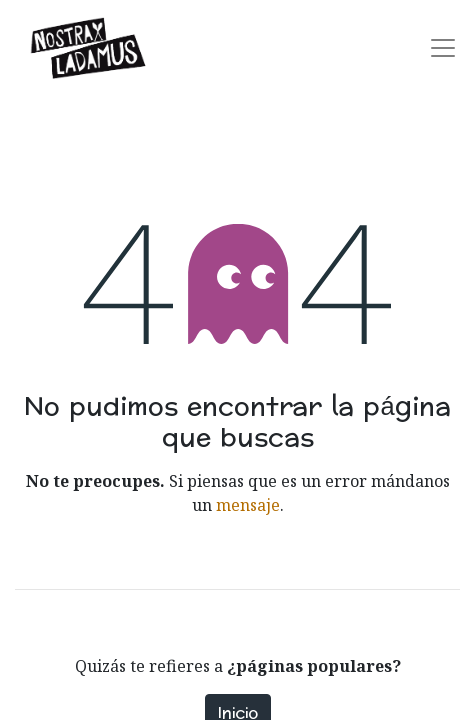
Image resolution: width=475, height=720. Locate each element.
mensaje (248, 505)
